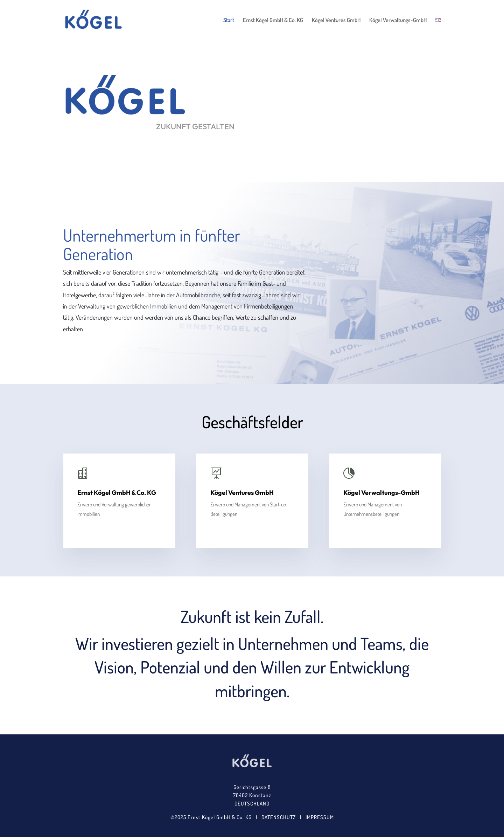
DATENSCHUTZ (279, 817)
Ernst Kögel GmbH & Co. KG (273, 20)
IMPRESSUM (320, 817)
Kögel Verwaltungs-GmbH (398, 20)
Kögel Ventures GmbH (336, 20)
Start (229, 20)
